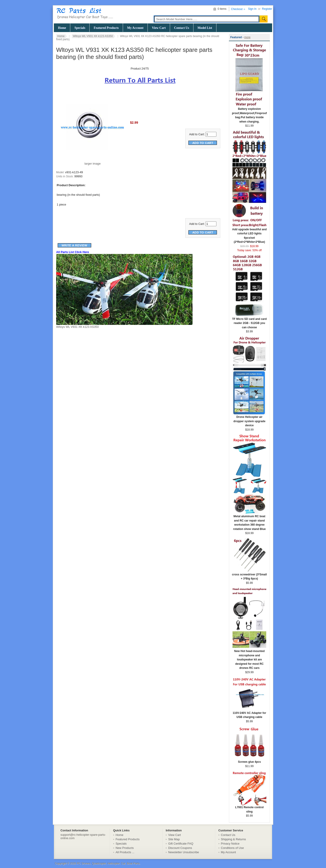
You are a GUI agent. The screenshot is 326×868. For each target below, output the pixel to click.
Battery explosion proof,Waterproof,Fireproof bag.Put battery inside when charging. (249, 114)
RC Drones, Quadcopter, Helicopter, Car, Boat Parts (108, 863)
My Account (135, 28)
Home (62, 28)
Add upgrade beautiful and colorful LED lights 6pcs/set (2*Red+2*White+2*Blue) (249, 234)
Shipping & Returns (233, 839)
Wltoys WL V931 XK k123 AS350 (93, 36)
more (247, 37)
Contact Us (182, 28)
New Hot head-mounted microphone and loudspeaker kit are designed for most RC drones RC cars (249, 658)
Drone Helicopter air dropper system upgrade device (249, 420)
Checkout (237, 9)
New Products (125, 848)
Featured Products (106, 28)
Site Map (174, 839)
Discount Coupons (180, 848)
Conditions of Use (232, 848)
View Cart (159, 28)
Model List (205, 28)
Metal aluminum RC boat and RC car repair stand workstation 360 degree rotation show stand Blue (249, 521)
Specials (80, 28)
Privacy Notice (230, 844)
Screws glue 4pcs (249, 760)
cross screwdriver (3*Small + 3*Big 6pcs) (249, 575)
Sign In (252, 9)
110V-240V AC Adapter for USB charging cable (249, 714)
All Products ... (125, 852)
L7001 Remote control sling (249, 808)
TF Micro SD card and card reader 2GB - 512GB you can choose (249, 322)
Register (267, 9)
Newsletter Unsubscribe (184, 852)
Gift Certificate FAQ (181, 844)
